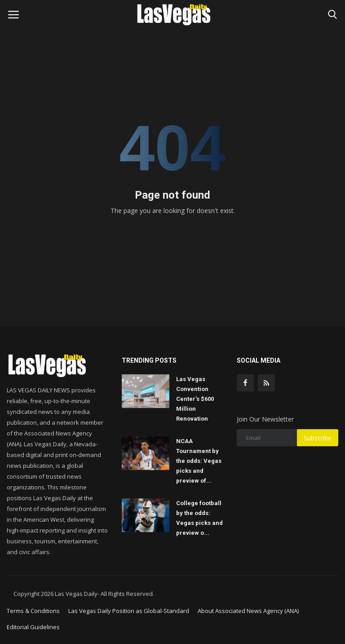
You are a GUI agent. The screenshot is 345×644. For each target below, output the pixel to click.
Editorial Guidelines (33, 627)
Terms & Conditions (33, 611)
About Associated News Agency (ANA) (248, 611)
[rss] (266, 383)
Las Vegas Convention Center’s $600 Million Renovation (195, 399)
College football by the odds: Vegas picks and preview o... (199, 518)
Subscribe (318, 438)
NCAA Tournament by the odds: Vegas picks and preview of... (199, 461)
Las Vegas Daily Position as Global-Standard (129, 611)
